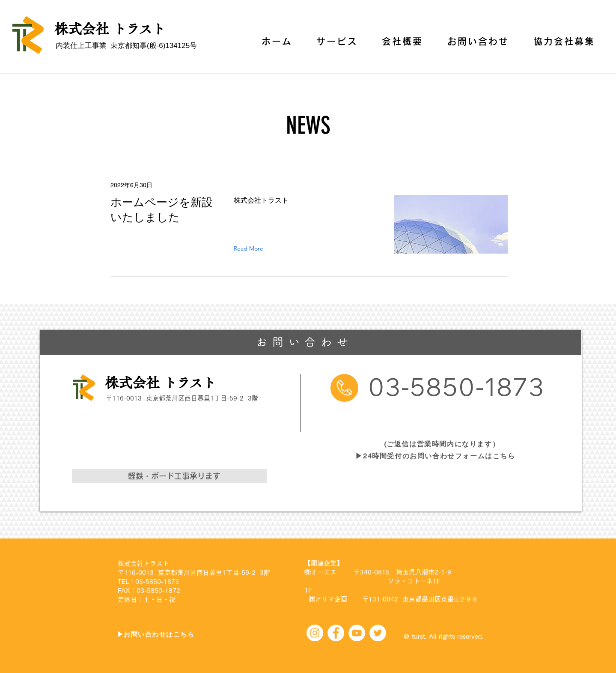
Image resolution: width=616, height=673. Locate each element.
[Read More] (250, 248)
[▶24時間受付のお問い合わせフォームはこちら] (436, 456)
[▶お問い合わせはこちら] (157, 634)
